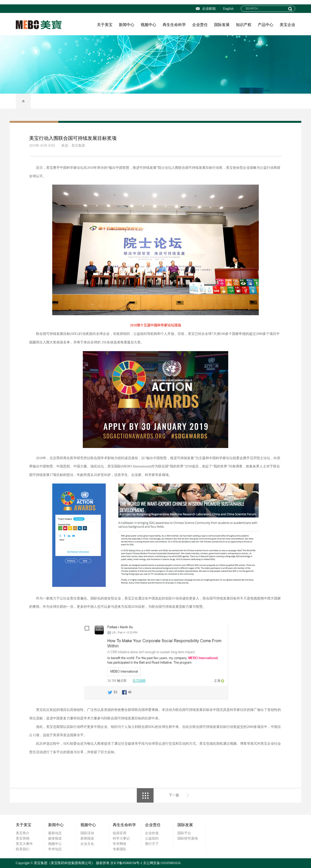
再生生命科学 (174, 25)
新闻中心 (127, 25)
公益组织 (152, 838)
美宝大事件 (24, 844)
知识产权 (244, 25)
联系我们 (23, 849)
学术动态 (55, 849)
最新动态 (55, 833)
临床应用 (120, 833)
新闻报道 (87, 838)
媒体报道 (55, 838)
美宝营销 (23, 838)
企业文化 (87, 844)
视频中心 (148, 25)
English (228, 9)
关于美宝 (105, 25)
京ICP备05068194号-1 (126, 863)
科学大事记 (121, 838)
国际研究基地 (188, 838)
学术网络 (120, 844)
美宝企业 (287, 25)
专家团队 (120, 849)
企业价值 (152, 833)
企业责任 (200, 25)
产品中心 (266, 25)
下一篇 (174, 795)
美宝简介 (23, 833)
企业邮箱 (206, 9)
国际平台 (184, 833)
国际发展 (222, 25)
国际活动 (87, 833)
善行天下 (152, 844)
